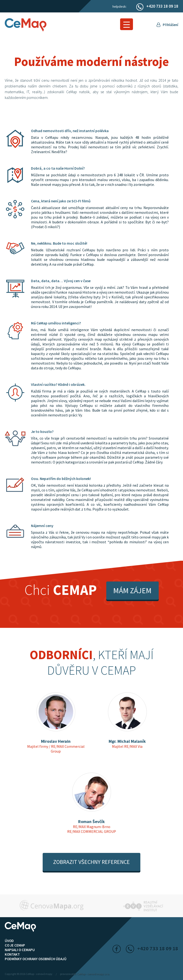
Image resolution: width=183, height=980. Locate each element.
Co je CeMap (15, 945)
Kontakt (12, 954)
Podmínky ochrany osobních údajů (36, 959)
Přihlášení (170, 25)
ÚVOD (9, 941)
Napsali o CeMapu (20, 950)
